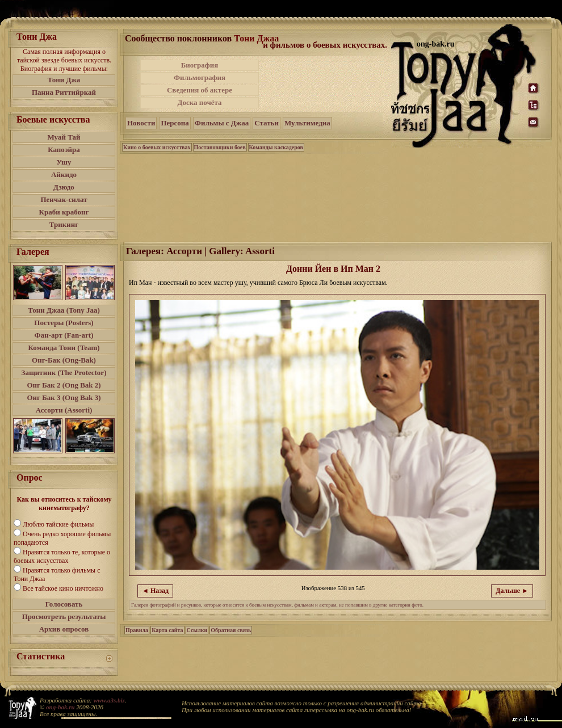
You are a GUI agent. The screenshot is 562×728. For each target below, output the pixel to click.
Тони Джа (64, 80)
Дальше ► (512, 591)
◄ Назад (155, 591)
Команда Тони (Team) (64, 348)
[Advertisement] (326, 84)
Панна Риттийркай (64, 92)
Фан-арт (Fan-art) (64, 335)
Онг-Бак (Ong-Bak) (64, 360)
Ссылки (197, 630)
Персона (175, 123)
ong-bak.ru (60, 707)
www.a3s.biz (109, 700)
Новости (141, 123)
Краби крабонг (64, 212)
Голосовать (64, 604)
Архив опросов (64, 629)
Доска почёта (199, 102)
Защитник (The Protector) (64, 373)
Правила (137, 630)
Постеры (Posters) (64, 323)
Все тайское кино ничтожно (63, 588)
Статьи (267, 123)
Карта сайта (167, 630)
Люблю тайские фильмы (58, 524)
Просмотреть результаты (64, 617)
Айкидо (64, 174)
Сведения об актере (200, 90)
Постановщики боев (220, 147)
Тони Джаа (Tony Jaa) (64, 310)
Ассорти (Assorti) (64, 410)
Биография (200, 65)
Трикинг (64, 224)
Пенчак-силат (64, 199)
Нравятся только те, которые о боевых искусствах (62, 556)
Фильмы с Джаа (222, 123)
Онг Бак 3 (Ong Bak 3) (64, 397)
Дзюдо (64, 187)
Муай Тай (64, 137)
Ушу (64, 162)
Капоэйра (64, 150)
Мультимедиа (307, 123)
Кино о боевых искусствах (157, 147)
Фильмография (200, 77)
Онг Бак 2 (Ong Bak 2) (64, 385)
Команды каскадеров (276, 147)
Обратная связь (231, 630)
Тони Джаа (256, 38)
